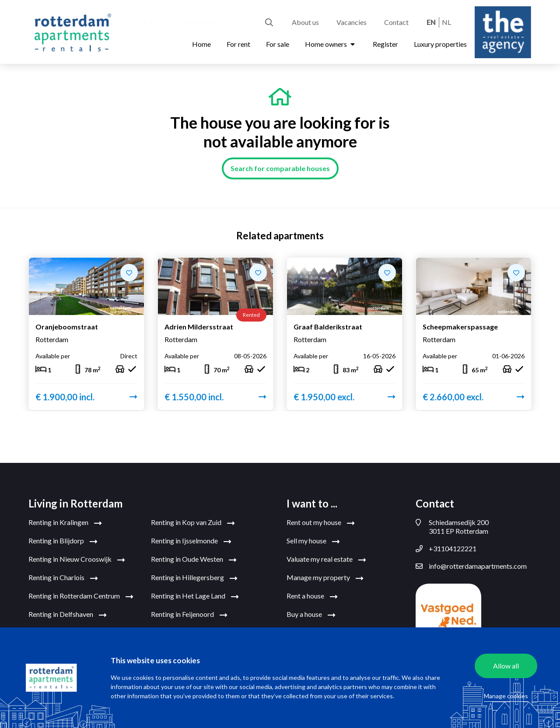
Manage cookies (506, 696)
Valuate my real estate (326, 560)
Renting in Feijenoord (189, 615)
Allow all (506, 666)
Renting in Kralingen (65, 523)
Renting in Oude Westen (194, 560)
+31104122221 (446, 549)
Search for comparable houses (280, 168)
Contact (396, 22)
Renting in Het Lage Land (195, 596)
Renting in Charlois (63, 578)
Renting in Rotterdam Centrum (81, 596)
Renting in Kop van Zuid (193, 523)
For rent (238, 44)
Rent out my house (321, 523)
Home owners (331, 44)
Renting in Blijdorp (63, 541)
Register (385, 44)
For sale (278, 44)
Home (201, 44)
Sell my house (313, 541)
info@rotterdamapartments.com (471, 566)
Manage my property (325, 578)
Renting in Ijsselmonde (191, 541)
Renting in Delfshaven (68, 615)
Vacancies (352, 22)
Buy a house (311, 615)
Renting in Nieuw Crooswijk (77, 560)
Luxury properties (440, 44)
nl (446, 22)
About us (305, 22)
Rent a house (312, 596)
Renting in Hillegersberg (194, 578)
